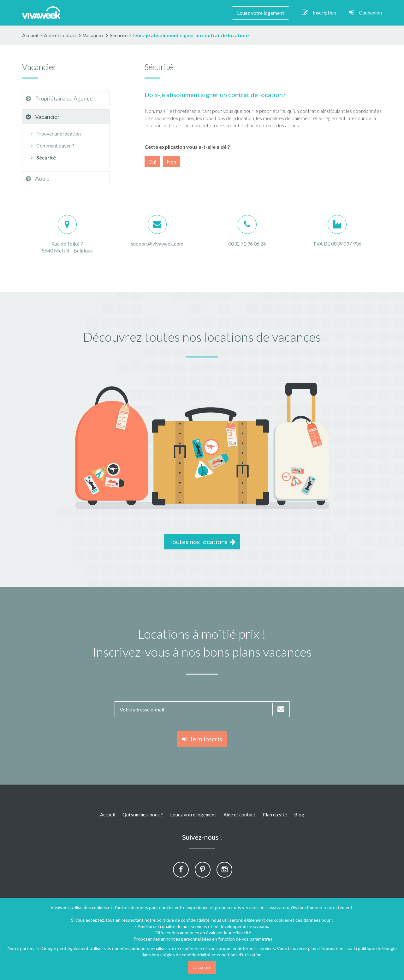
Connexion (365, 12)
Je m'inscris (202, 739)
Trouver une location (55, 133)
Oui (152, 162)
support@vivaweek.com (157, 244)
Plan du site (275, 815)
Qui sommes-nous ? (143, 815)
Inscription (319, 12)
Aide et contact (239, 815)
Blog (299, 815)
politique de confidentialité (183, 920)
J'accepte (202, 967)
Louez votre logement (261, 13)
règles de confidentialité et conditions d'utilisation (212, 955)
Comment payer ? (51, 145)
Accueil (30, 35)
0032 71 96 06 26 (247, 244)
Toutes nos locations (202, 542)
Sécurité (42, 157)
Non (171, 162)
